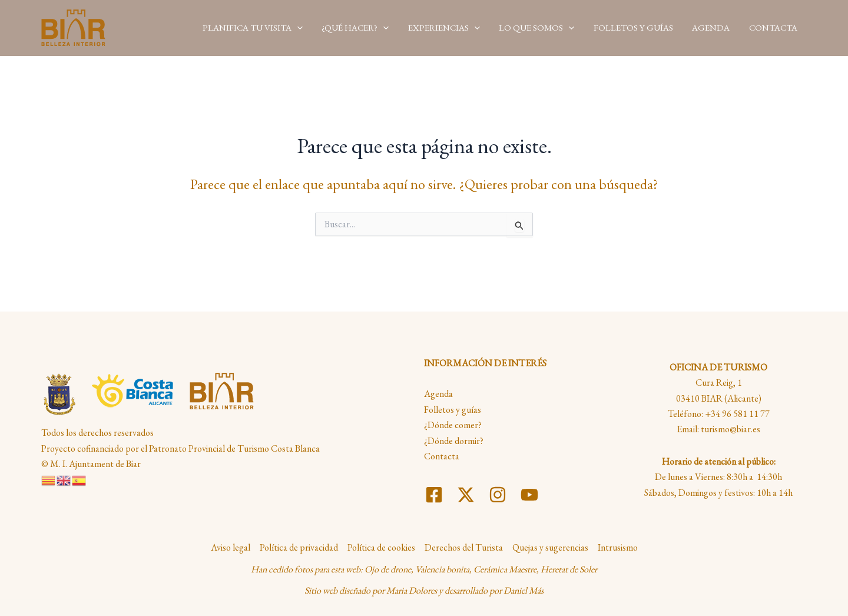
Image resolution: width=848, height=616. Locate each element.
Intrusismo (618, 547)
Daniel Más (524, 590)
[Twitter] (466, 495)
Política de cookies (381, 547)
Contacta (442, 456)
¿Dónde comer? (453, 425)
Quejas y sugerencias (550, 547)
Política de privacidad (299, 547)
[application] (307, 27)
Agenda (438, 394)
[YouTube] (529, 495)
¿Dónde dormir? (454, 441)
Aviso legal (231, 547)
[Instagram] (498, 495)
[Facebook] (434, 495)
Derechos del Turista (464, 547)
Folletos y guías (453, 410)
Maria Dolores (412, 590)
